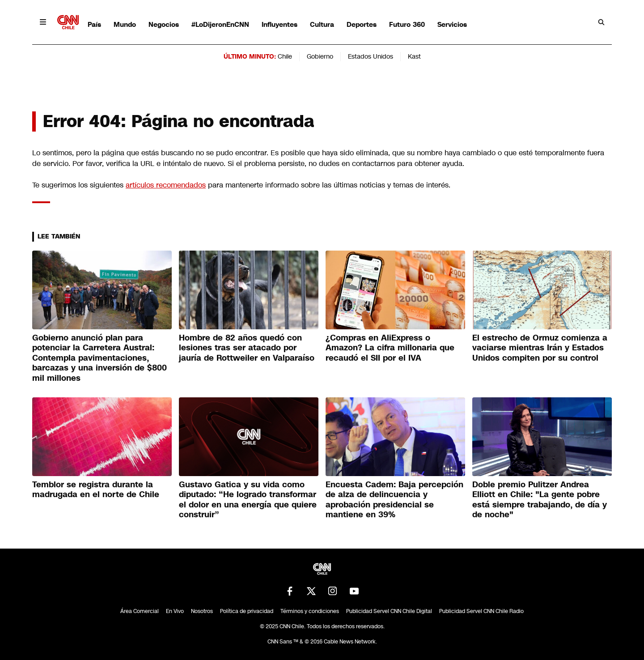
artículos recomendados (166, 185)
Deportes (362, 24)
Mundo (125, 24)
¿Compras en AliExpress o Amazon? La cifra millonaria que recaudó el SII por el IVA (390, 348)
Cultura (322, 24)
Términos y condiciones (310, 611)
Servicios (452, 24)
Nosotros (202, 611)
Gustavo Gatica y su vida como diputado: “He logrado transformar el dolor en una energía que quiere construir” (248, 500)
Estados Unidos (371, 56)
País (94, 24)
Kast (414, 56)
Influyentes (280, 24)
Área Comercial (140, 611)
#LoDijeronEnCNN (220, 24)
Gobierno (320, 56)
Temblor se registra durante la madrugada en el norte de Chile (96, 490)
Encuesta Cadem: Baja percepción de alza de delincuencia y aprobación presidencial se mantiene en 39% (394, 500)
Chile (285, 56)
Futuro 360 (407, 24)
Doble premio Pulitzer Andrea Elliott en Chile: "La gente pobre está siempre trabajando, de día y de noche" (540, 500)
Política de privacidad (247, 611)
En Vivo (175, 611)
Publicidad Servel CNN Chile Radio (481, 611)
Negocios (164, 24)
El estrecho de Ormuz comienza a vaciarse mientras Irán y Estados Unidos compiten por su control (540, 348)
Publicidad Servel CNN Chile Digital (389, 611)
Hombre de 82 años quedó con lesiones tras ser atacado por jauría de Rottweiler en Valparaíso (247, 348)
